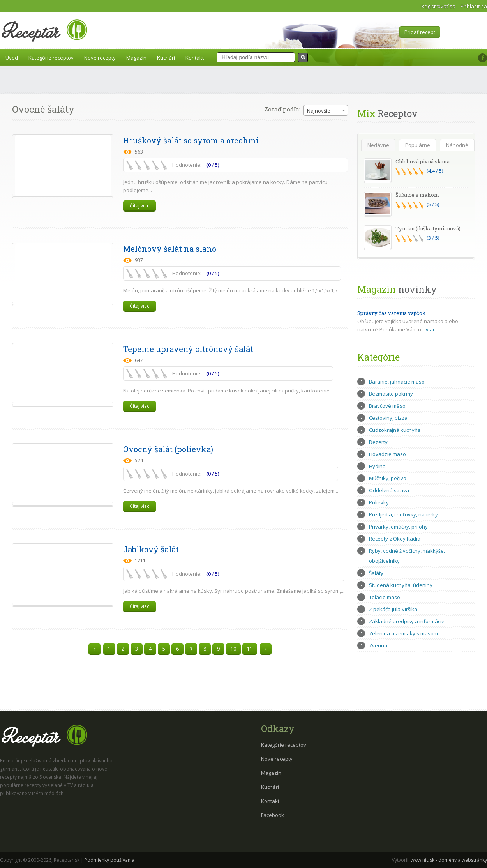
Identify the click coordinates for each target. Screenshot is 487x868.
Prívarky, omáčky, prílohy (398, 527)
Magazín (136, 58)
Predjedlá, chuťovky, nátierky (403, 514)
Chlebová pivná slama (423, 161)
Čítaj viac (139, 206)
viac (431, 329)
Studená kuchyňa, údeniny (401, 585)
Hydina (377, 466)
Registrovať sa (438, 6)
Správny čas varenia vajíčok (392, 313)
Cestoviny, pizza (388, 418)
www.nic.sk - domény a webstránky (449, 860)
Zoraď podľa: (282, 109)
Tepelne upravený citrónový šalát (188, 349)
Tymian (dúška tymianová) (428, 228)
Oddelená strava (389, 490)
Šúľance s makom (417, 195)
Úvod (12, 58)
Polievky (379, 502)
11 (250, 649)
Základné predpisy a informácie (407, 621)
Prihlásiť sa (474, 6)
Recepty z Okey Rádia (395, 539)
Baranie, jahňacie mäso (397, 382)
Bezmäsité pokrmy (391, 394)
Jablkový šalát (151, 549)
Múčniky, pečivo (388, 478)
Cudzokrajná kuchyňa (395, 430)
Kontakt (195, 58)
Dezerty (378, 442)
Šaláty (376, 573)
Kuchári (166, 58)
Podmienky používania (109, 860)
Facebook (273, 815)
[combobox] (326, 110)
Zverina (378, 645)
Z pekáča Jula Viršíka (393, 609)
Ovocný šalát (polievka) (168, 449)
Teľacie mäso (385, 597)
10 (233, 649)
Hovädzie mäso (387, 454)
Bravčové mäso (387, 406)
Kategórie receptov (51, 58)
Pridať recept (420, 32)
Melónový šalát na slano (170, 249)
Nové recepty (100, 58)
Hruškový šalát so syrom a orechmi (191, 140)
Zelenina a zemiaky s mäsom (403, 633)
